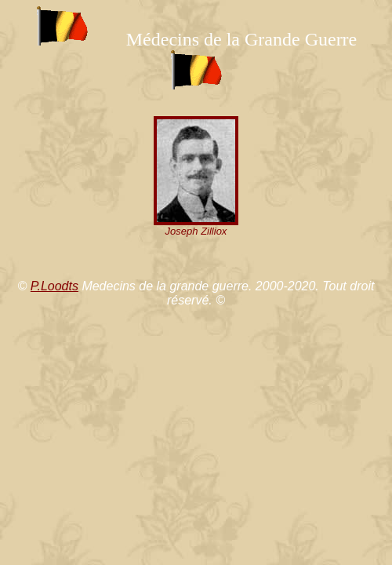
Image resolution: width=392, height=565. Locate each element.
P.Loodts (54, 286)
